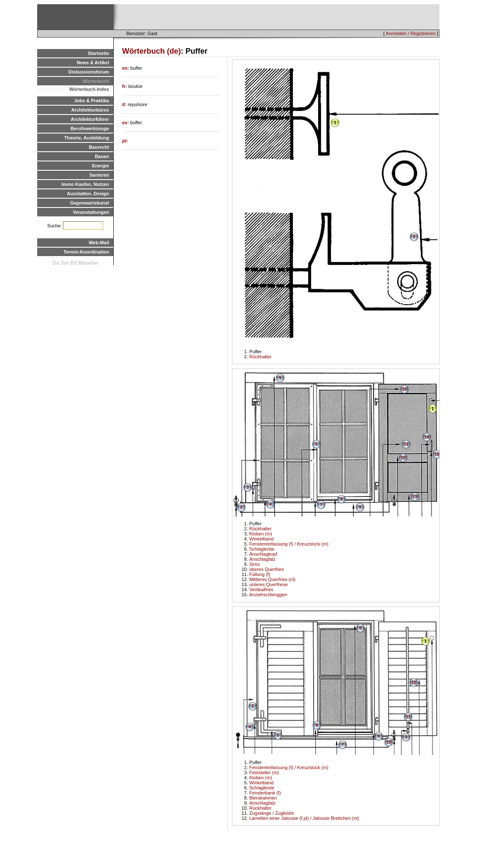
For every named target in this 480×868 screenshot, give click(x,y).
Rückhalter (260, 357)
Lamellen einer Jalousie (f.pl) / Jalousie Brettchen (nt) (304, 818)
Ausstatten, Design (88, 194)
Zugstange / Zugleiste (272, 813)
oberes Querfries (267, 569)
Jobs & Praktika (91, 101)
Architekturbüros (90, 110)
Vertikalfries (261, 590)
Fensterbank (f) (265, 793)
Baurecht (99, 147)
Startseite (98, 53)
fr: (125, 86)
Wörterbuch (96, 81)
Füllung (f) (260, 574)
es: (126, 123)
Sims (254, 564)
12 (403, 458)
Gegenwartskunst (90, 203)
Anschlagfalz (262, 559)
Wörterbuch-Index (89, 89)
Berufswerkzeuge (90, 128)
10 (404, 389)
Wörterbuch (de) (151, 51)
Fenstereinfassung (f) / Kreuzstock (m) (289, 544)
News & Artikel (93, 63)
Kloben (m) (261, 534)
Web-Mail (99, 243)
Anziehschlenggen (268, 595)
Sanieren (99, 175)
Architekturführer (90, 119)
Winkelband (261, 539)
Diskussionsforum (89, 72)
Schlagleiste (262, 549)
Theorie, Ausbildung (87, 138)
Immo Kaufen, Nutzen (85, 184)
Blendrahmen (263, 798)
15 (437, 454)
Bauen (102, 156)
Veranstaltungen (91, 212)
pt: (125, 141)
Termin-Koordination (86, 252)
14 (427, 437)
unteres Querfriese (269, 584)
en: (126, 68)
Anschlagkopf (263, 554)
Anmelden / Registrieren (411, 33)
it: (125, 104)
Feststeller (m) (264, 772)
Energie (101, 166)
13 (415, 497)
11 (406, 444)
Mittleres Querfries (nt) (272, 579)
